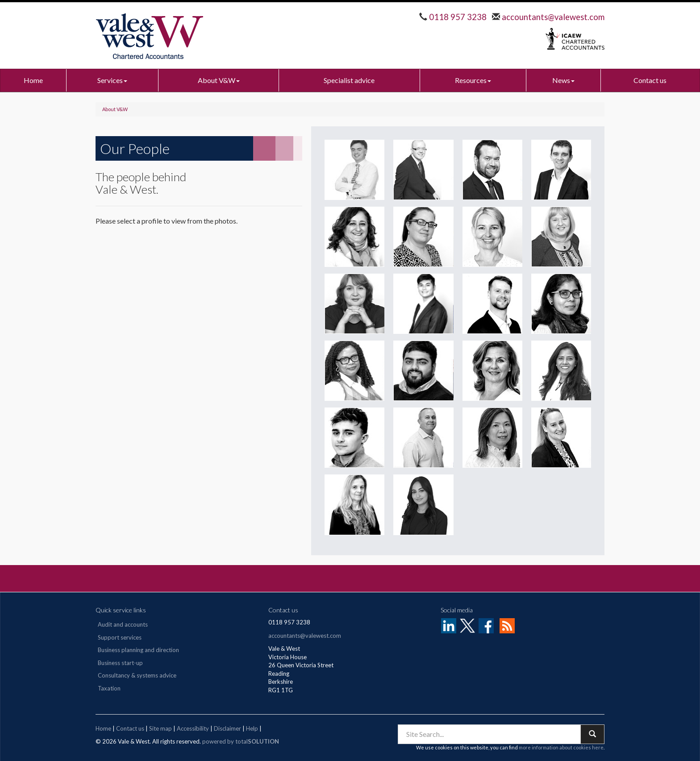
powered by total (241, 741)
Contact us (650, 80)
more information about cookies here (561, 747)
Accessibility (193, 728)
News (563, 80)
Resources (473, 80)
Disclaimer (227, 728)
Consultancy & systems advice (137, 675)
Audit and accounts (123, 624)
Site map (160, 728)
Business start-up (120, 663)
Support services (120, 637)
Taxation (109, 688)
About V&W (219, 80)
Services (112, 80)
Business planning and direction (138, 650)
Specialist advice (349, 80)
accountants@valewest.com (552, 17)
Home (33, 80)
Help (252, 728)
